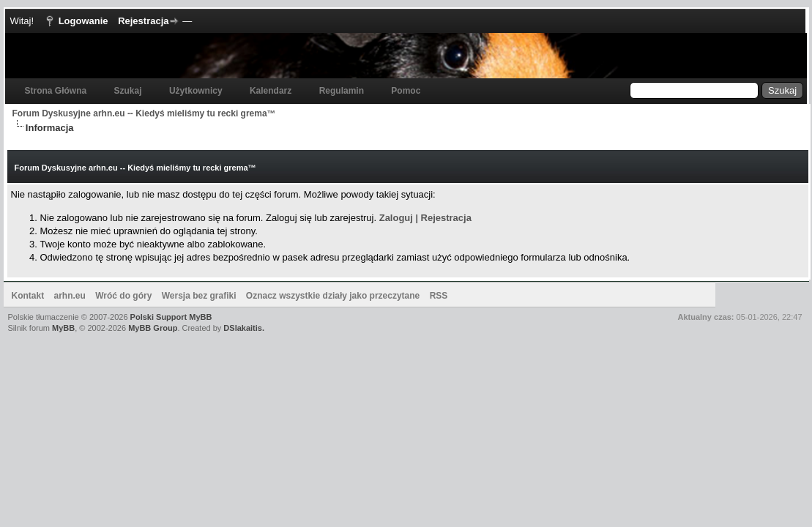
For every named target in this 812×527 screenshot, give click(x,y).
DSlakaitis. (244, 328)
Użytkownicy (196, 91)
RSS (439, 296)
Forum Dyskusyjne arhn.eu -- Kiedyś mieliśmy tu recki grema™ (144, 113)
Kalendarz (271, 91)
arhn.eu (70, 296)
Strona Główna (56, 91)
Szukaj (128, 91)
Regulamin (342, 91)
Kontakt (28, 296)
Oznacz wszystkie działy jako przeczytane (333, 296)
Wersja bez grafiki (199, 296)
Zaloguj (396, 218)
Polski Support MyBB (171, 317)
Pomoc (406, 91)
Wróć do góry (123, 296)
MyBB (63, 328)
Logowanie (83, 21)
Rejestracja (143, 21)
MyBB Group (153, 328)
